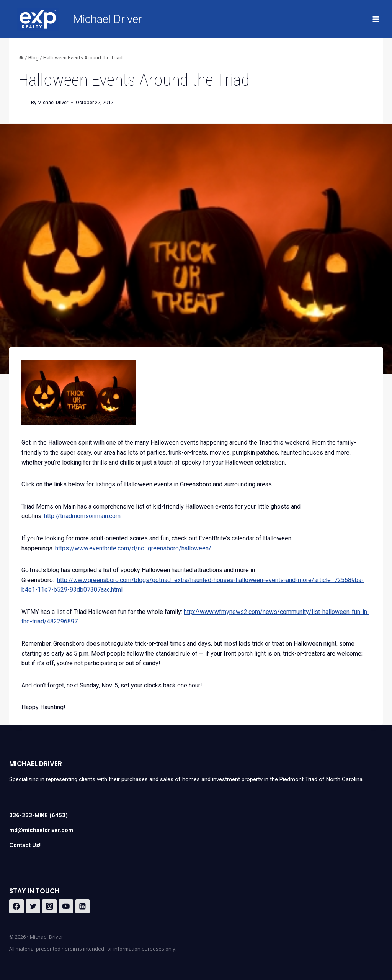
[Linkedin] (83, 906)
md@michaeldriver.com (41, 830)
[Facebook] (16, 906)
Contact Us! (25, 845)
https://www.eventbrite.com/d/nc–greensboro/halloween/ (133, 548)
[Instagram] (49, 906)
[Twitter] (33, 906)
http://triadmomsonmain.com (82, 516)
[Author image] (23, 103)
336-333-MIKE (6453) (38, 815)
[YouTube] (66, 906)
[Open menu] (376, 19)
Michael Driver (53, 102)
